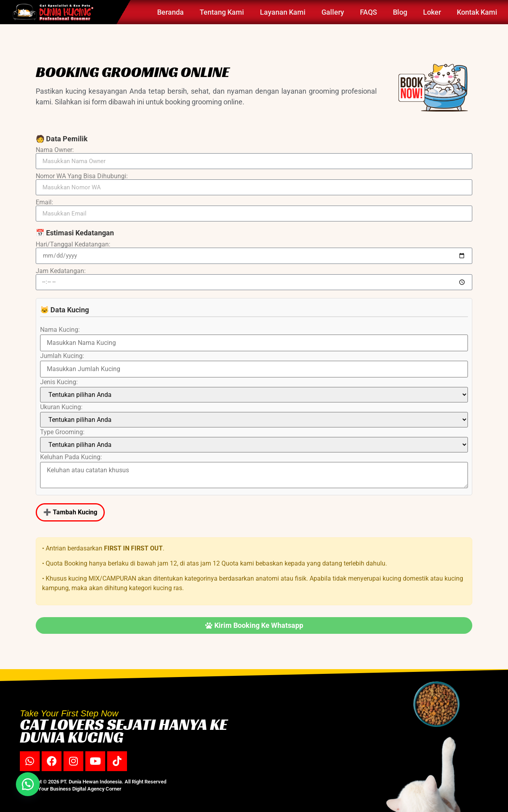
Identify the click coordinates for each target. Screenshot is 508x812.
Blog (400, 12)
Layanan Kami (283, 12)
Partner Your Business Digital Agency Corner (71, 789)
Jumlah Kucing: (62, 356)
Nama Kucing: (60, 330)
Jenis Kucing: (59, 382)
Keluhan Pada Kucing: (71, 457)
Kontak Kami (477, 12)
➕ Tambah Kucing (70, 512)
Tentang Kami (222, 12)
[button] (28, 784)
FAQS (368, 12)
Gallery (333, 12)
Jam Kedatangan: (61, 271)
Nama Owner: (55, 150)
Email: (44, 202)
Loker (432, 12)
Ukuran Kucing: (61, 407)
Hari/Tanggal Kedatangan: (73, 244)
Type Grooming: (62, 432)
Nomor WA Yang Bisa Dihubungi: (82, 176)
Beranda (170, 12)
